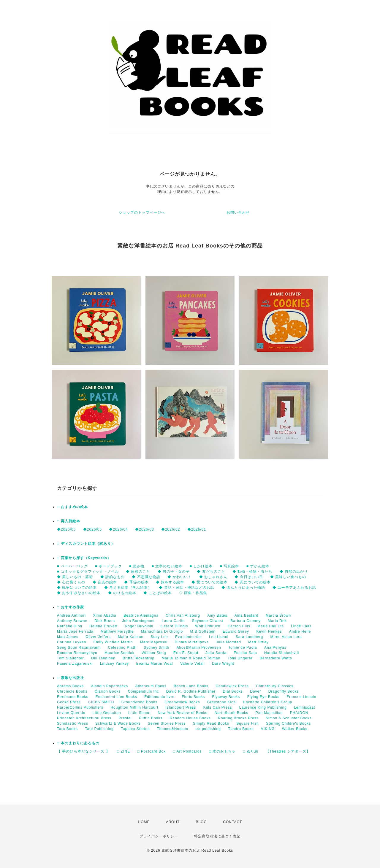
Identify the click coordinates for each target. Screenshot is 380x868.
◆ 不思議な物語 (146, 577)
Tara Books (67, 729)
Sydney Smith (156, 648)
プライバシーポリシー (159, 836)
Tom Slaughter (70, 658)
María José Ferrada (75, 631)
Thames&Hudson (173, 729)
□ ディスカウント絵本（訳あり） (86, 544)
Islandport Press (181, 707)
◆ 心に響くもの (71, 582)
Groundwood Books (139, 702)
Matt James (68, 637)
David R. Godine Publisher (191, 691)
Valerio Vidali (193, 664)
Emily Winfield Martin (113, 642)
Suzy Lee (159, 637)
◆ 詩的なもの (113, 577)
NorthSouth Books (231, 713)
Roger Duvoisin (139, 626)
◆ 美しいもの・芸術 (75, 577)
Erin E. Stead (186, 653)
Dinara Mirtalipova (192, 642)
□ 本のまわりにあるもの (78, 743)
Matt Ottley (258, 642)
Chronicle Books (72, 691)
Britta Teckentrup (138, 658)
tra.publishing (208, 729)
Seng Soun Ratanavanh (79, 648)
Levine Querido (71, 713)
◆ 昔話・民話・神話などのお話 (186, 588)
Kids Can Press (218, 707)
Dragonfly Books (284, 691)
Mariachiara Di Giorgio (162, 631)
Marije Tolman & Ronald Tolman (191, 658)
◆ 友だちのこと (211, 572)
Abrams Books (70, 686)
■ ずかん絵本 (258, 566)
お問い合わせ (238, 212)
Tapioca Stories (135, 729)
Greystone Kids (221, 702)
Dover (255, 691)
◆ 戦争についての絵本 (77, 588)
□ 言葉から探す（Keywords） (84, 558)
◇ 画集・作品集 (193, 593)
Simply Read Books (211, 723)
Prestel (125, 718)
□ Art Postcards (187, 751)
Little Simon (139, 713)
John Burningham (138, 621)
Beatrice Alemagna (141, 615)
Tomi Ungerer (240, 658)
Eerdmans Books (73, 697)
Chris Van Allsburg (183, 615)
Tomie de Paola (243, 648)
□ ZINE (123, 751)
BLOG (201, 822)
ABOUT (173, 822)
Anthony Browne (72, 621)
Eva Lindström (189, 637)
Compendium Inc (144, 691)
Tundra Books (241, 729)
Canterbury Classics (275, 686)
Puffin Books (151, 718)
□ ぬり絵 (251, 751)
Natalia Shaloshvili (282, 653)
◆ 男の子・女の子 (174, 572)
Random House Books (190, 718)
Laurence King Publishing (263, 707)
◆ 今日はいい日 (249, 577)
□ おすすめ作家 (71, 607)
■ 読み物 (137, 566)
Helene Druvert (103, 626)
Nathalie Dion (70, 626)
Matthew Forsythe (117, 631)
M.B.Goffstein (203, 631)
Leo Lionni (219, 637)
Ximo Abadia (104, 615)
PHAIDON (299, 713)
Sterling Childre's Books (288, 723)
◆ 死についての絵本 (252, 582)
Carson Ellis (239, 626)
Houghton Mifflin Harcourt (134, 707)
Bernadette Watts (276, 658)
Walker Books (295, 729)
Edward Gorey (236, 631)
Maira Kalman (131, 637)
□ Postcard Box (151, 751)
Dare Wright (223, 664)
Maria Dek (277, 621)
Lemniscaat (304, 707)
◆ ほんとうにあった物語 (243, 588)
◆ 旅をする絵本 (170, 582)
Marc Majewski (154, 642)
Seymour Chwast (208, 621)
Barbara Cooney (245, 621)
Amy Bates (217, 615)
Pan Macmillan (269, 713)
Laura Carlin (173, 621)
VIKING (268, 729)
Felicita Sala (245, 653)
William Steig (154, 653)
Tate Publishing (99, 729)
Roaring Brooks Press (238, 718)
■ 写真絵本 (230, 566)
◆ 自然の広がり (294, 572)
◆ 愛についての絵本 (209, 582)
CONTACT (232, 822)
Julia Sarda (216, 653)
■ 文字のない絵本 (167, 566)
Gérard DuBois (174, 626)
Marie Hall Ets (271, 626)
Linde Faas (301, 626)
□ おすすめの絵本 (72, 507)
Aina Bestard (247, 615)
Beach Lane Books (191, 686)
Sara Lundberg (249, 637)
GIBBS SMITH (101, 702)
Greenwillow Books (182, 702)
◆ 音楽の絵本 (105, 582)
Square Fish (248, 723)
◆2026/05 (92, 529)
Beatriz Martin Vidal (155, 664)
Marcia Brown (278, 615)
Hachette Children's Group (267, 702)
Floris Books (193, 697)
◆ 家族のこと (138, 572)
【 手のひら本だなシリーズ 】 (83, 751)
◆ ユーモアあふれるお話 (294, 588)
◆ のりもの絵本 (122, 593)
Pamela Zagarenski (75, 664)
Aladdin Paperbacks (109, 686)
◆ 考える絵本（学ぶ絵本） (128, 588)
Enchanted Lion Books (116, 697)
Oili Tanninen (103, 658)
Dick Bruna (105, 621)
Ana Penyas (275, 648)
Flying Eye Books (263, 697)
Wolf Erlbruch (208, 626)
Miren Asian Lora (286, 637)
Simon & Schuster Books (289, 718)
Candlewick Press (232, 686)
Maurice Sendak (119, 653)
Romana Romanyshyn (77, 653)
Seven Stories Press (167, 723)
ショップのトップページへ (142, 212)
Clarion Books (108, 691)
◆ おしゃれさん (213, 577)
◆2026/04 (118, 529)
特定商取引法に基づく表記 (217, 836)
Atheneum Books (151, 686)
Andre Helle (300, 631)
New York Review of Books (182, 713)
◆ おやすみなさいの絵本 (79, 593)
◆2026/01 (197, 529)
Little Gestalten (107, 713)
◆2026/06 (66, 529)
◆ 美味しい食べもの (288, 577)
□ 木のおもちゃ (223, 751)
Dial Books (233, 691)
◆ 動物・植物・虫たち (252, 572)
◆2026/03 (144, 529)
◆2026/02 (171, 529)
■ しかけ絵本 (201, 566)
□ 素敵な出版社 (71, 678)
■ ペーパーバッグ (72, 566)
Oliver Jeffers (98, 637)
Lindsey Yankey (115, 664)
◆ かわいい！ (180, 577)
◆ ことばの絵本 (157, 593)
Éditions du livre (159, 697)
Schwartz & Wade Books (118, 723)
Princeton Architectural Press (84, 718)
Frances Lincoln (302, 697)
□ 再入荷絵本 (69, 521)
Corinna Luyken (72, 642)
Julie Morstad (229, 642)
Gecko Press (69, 702)
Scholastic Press (73, 723)
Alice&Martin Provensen (199, 648)
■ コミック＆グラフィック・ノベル (88, 572)
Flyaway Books (226, 697)
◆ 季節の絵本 (136, 582)
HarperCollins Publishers (80, 707)
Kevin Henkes (269, 631)
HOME (144, 822)
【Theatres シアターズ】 (288, 751)
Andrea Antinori (71, 615)
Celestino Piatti (122, 648)
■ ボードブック (109, 566)
